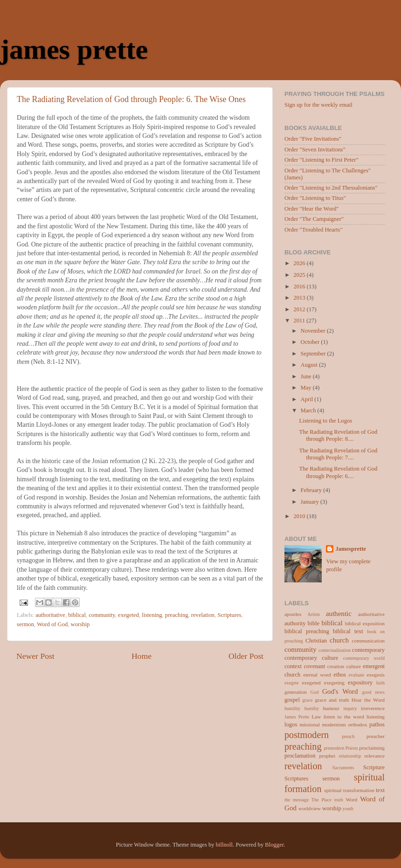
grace (308, 700)
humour (331, 708)
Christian (316, 641)
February (312, 490)
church (339, 640)
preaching (177, 615)
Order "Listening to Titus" (315, 198)
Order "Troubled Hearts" (314, 230)
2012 (300, 309)
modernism (334, 724)
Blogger (274, 845)
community (102, 615)
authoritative (50, 615)
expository (360, 683)
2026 (300, 263)
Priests (352, 748)
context (293, 666)
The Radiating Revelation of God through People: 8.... (338, 435)
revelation (203, 615)
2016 (300, 287)
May (307, 388)
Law (316, 717)
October (311, 342)
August (310, 365)
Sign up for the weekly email (318, 105)
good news (373, 692)
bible (314, 623)
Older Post (246, 656)
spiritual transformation (349, 790)
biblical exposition (365, 623)
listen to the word (344, 717)
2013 (300, 298)
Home (142, 656)
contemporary (368, 650)
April (308, 399)
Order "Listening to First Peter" (321, 160)
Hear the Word (368, 700)
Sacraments (343, 768)
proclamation (300, 756)
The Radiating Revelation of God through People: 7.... (338, 454)
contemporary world (364, 658)
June (307, 376)
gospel (292, 700)
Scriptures (229, 615)
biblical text (348, 631)
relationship (350, 756)
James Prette (297, 717)
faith (380, 683)
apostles (293, 614)
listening (152, 615)
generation (296, 692)
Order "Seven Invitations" (315, 150)
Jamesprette (351, 549)
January (311, 502)
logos (291, 724)
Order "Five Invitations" (313, 139)
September (314, 354)
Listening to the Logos (325, 421)
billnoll (224, 845)
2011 (300, 321)
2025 (300, 275)
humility (292, 708)
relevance (375, 756)
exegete (292, 683)
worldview (310, 808)
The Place (321, 800)
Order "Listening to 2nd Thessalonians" (331, 188)
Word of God (52, 624)
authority (295, 623)
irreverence (373, 708)
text (380, 790)
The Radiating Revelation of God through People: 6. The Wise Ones (131, 99)
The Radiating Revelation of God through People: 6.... (338, 472)
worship (80, 624)
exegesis (376, 675)
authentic (339, 614)
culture (354, 666)
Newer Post (35, 656)
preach (348, 736)
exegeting (334, 683)
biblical (77, 615)
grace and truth (332, 700)
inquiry (350, 708)
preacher (376, 736)
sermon (25, 624)
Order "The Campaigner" (314, 219)
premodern (334, 748)
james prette (74, 49)
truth (339, 800)
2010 (300, 516)
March (309, 410)
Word (351, 800)
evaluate (357, 675)
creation (336, 666)
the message (297, 800)
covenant (315, 666)
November (314, 331)
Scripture (374, 767)
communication (368, 641)
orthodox (357, 724)
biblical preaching (307, 631)
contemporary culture (311, 658)
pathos (377, 724)
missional (309, 724)
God (315, 692)
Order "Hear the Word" (311, 209)
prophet (327, 756)
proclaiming (372, 748)
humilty (312, 708)
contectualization (335, 650)
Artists (314, 614)
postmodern (307, 735)
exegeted (128, 615)
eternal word (317, 675)
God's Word (340, 691)
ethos (340, 675)
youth (348, 809)
